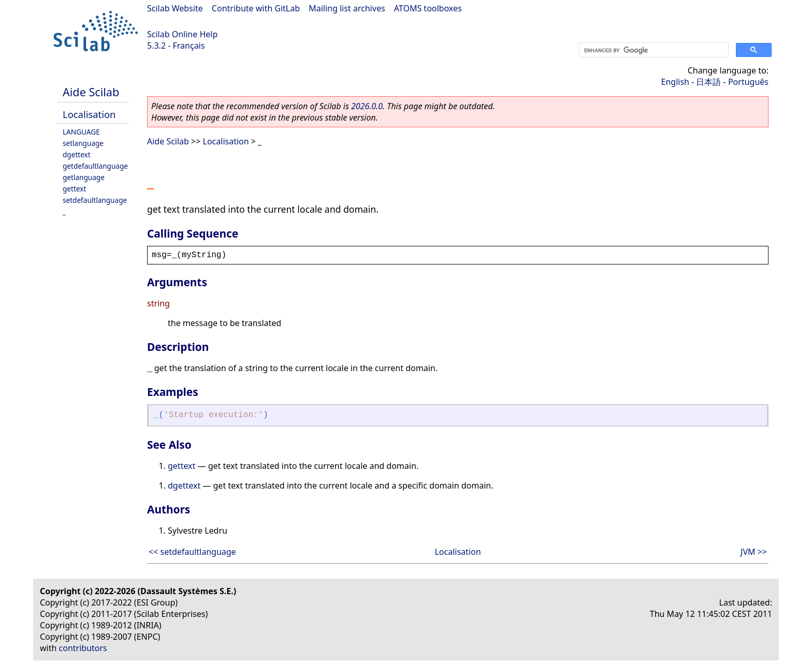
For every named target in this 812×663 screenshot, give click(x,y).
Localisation (89, 114)
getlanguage (84, 177)
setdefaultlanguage (95, 200)
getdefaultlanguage (95, 166)
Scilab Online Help (182, 34)
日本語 (708, 82)
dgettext (77, 154)
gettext (74, 189)
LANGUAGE (81, 132)
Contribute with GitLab (256, 8)
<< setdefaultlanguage (192, 552)
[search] (653, 50)
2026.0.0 (367, 106)
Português (748, 82)
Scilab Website (175, 8)
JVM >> (754, 552)
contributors (83, 648)
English (675, 82)
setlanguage (83, 143)
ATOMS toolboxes (428, 8)
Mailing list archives (347, 8)
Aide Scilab (91, 92)
